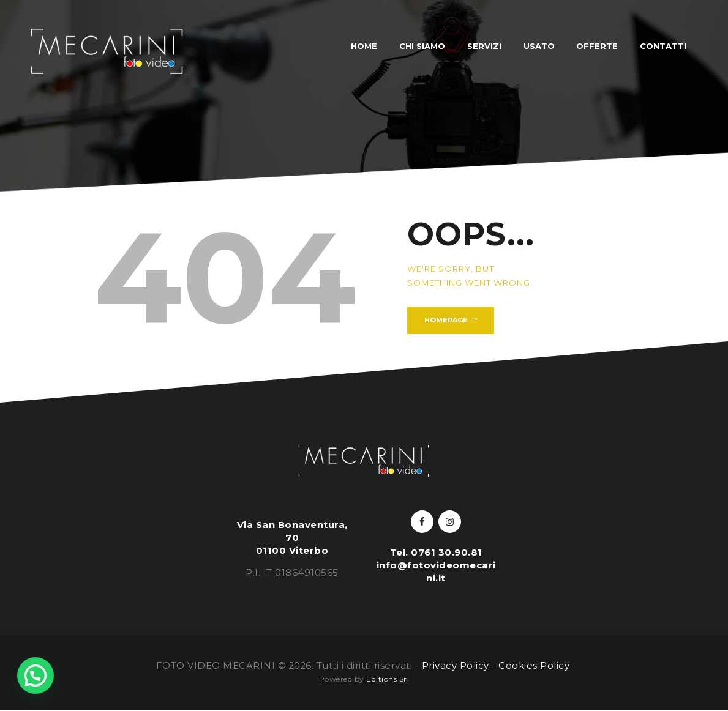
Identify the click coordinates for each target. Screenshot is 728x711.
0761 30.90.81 (447, 553)
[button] (36, 676)
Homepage (446, 320)
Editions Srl (388, 679)
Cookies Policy (535, 666)
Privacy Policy (456, 666)
